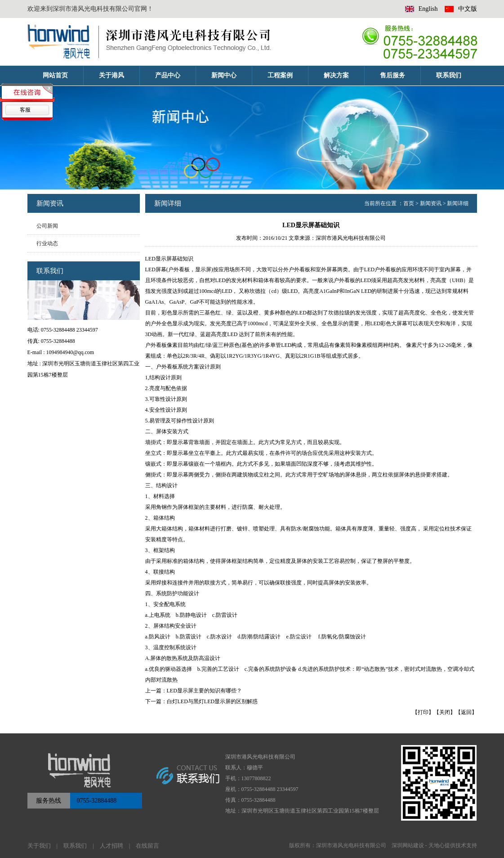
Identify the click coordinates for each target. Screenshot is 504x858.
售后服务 (392, 75)
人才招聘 (112, 846)
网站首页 (55, 75)
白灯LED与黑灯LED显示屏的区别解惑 (212, 701)
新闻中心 (224, 75)
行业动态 (47, 243)
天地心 (437, 845)
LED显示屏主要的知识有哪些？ (204, 691)
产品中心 (168, 75)
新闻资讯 (431, 203)
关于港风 (112, 75)
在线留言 (147, 846)
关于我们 (39, 846)
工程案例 (280, 75)
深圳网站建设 (408, 845)
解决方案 (336, 75)
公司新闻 (47, 226)
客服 (25, 110)
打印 (423, 712)
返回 (466, 712)
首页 (409, 203)
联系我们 (449, 75)
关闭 (445, 712)
